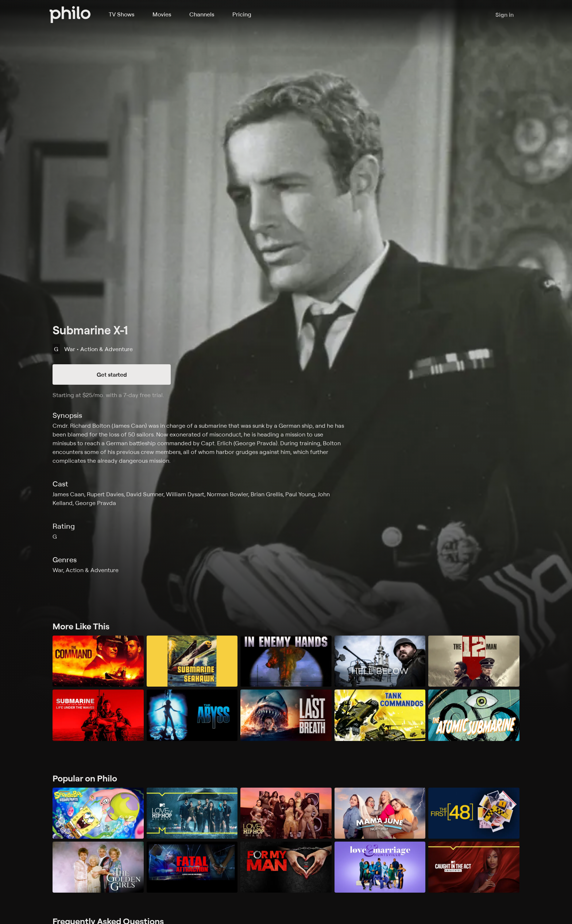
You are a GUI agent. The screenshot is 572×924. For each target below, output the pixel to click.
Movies (162, 14)
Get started (112, 374)
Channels (202, 14)
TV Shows (121, 14)
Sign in (505, 15)
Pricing (242, 14)
